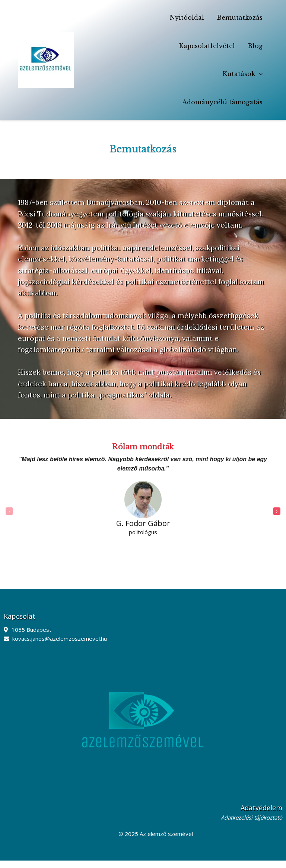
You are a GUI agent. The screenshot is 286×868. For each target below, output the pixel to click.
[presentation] (9, 511)
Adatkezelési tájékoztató (252, 817)
